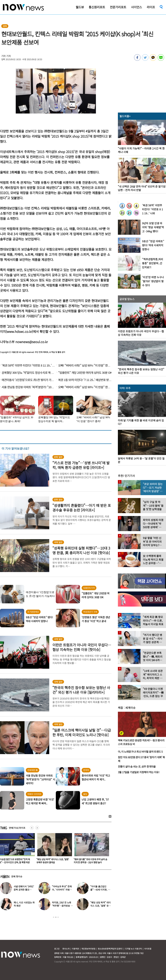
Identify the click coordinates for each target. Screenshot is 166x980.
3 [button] (58, 917)
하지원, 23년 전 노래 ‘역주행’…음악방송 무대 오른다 (62, 906)
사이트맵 (148, 949)
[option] (53, 849)
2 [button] (56, 917)
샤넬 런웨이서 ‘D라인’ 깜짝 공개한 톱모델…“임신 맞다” (24, 890)
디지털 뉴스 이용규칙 (133, 949)
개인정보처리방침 (88, 949)
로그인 (57, 949)
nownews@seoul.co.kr (32, 342)
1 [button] (54, 917)
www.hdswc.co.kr (19, 331)
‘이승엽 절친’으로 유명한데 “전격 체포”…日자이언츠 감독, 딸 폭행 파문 (52, 861)
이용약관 (75, 949)
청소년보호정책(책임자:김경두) (110, 949)
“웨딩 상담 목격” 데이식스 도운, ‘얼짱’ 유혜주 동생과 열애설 (90, 861)
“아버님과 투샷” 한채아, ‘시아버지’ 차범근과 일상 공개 (62, 890)
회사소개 (66, 949)
